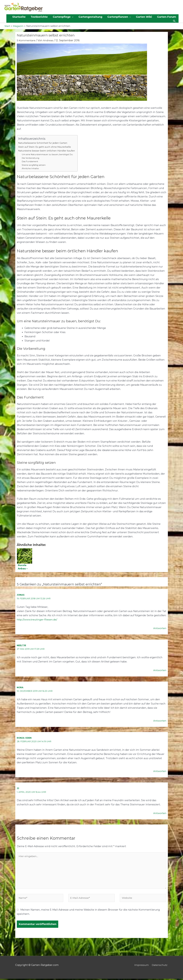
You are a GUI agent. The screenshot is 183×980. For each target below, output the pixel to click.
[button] (63, 17)
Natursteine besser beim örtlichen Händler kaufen (47, 151)
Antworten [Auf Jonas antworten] (159, 628)
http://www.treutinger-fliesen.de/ (38, 620)
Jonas (21, 595)
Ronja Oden (24, 738)
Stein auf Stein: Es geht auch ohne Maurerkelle (45, 147)
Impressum (141, 966)
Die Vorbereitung (31, 158)
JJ (18, 788)
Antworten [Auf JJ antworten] (159, 813)
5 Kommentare (26, 41)
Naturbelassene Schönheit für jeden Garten (43, 143)
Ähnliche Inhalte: (31, 169)
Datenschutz (160, 966)
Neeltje (22, 645)
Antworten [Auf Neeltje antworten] (159, 670)
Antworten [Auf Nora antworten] (159, 721)
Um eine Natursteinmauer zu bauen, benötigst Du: (49, 155)
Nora (20, 687)
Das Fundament (30, 162)
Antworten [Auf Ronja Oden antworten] (159, 771)
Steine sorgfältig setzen (34, 165)
